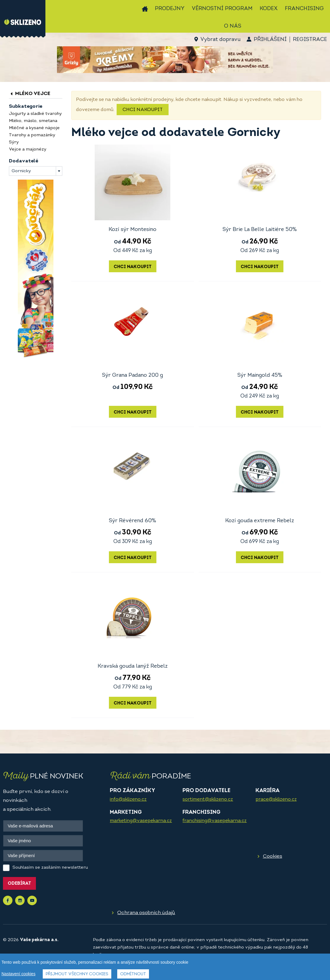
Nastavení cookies (18, 974)
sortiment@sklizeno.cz (208, 799)
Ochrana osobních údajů (146, 913)
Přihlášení (270, 40)
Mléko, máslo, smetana (33, 121)
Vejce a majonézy (28, 149)
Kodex (269, 9)
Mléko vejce (30, 94)
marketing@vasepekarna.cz (141, 821)
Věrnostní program (222, 9)
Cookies (273, 856)
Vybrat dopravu (220, 40)
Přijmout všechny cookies (77, 974)
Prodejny (170, 9)
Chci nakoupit (143, 110)
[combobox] (36, 171)
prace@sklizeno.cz (276, 799)
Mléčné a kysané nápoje (34, 128)
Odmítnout (133, 974)
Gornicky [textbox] (21, 171)
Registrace (310, 40)
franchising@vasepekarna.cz (215, 821)
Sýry (14, 142)
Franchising (304, 9)
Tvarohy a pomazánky (32, 135)
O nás (233, 26)
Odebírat (19, 884)
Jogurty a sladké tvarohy (35, 114)
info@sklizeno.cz (128, 799)
